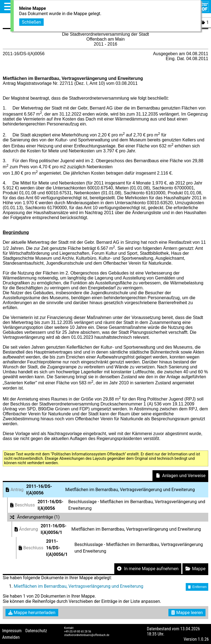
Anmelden (11, 637)
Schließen (32, 21)
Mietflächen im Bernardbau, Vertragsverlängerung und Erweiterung (78, 586)
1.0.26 (203, 639)
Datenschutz (36, 631)
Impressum (12, 631)
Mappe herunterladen (32, 613)
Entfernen (197, 587)
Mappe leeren (187, 613)
